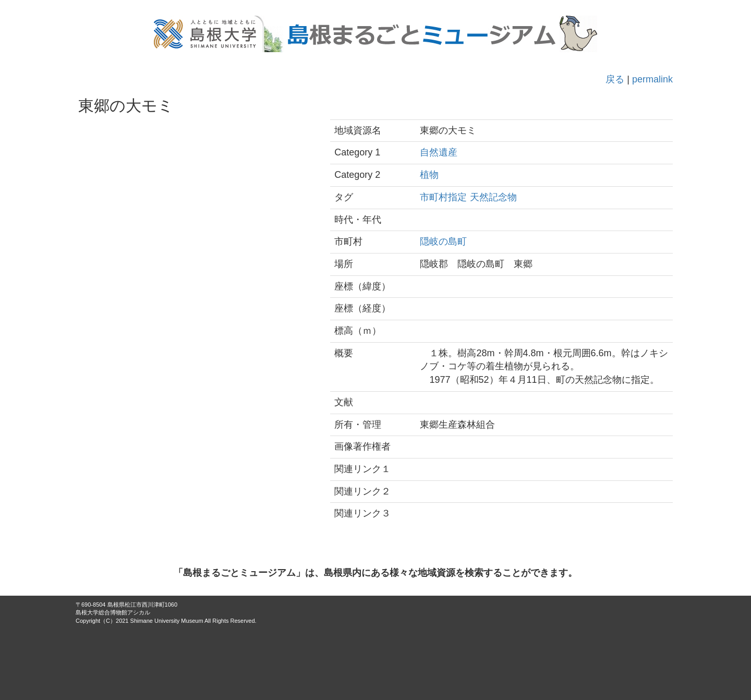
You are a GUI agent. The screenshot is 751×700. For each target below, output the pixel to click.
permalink (652, 79)
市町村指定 (443, 197)
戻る (615, 79)
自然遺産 (439, 152)
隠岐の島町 (443, 242)
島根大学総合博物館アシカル (113, 612)
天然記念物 (493, 197)
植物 (429, 175)
